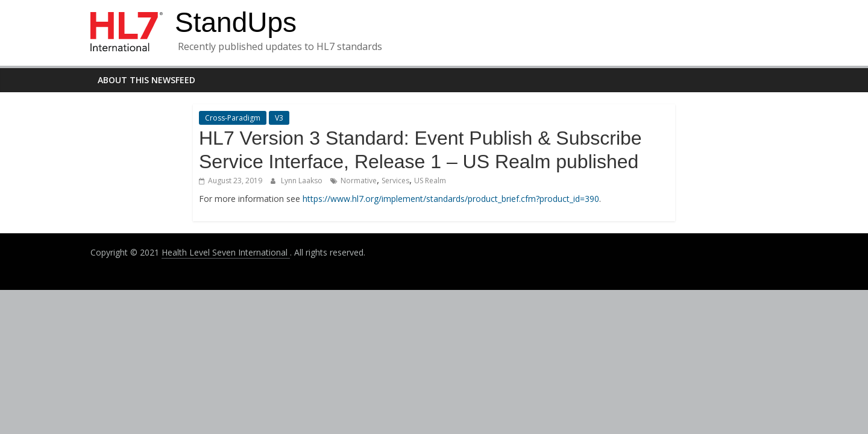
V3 (279, 118)
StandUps (236, 22)
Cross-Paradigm (233, 118)
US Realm (430, 181)
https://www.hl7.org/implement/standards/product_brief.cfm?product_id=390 (451, 199)
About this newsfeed (146, 80)
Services (395, 181)
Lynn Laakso (303, 181)
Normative (359, 181)
